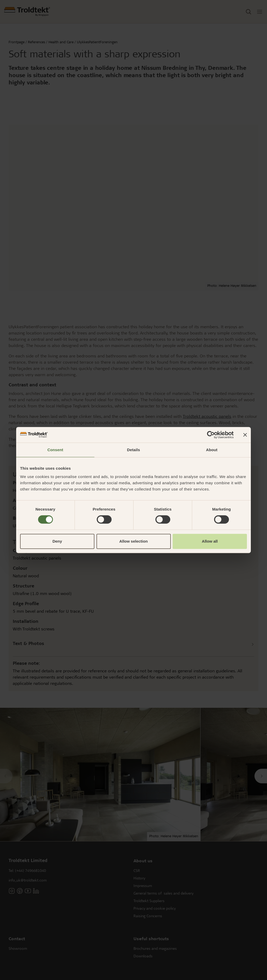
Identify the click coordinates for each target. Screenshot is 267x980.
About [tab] (212, 450)
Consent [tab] (55, 450)
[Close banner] (245, 435)
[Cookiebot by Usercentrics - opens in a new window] (211, 435)
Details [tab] (133, 450)
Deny (57, 541)
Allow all (210, 541)
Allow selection (133, 541)
